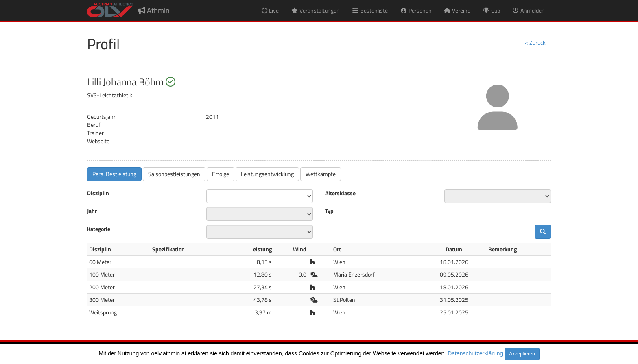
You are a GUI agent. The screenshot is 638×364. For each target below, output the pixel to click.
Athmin (154, 10)
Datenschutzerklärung (475, 353)
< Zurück (535, 43)
